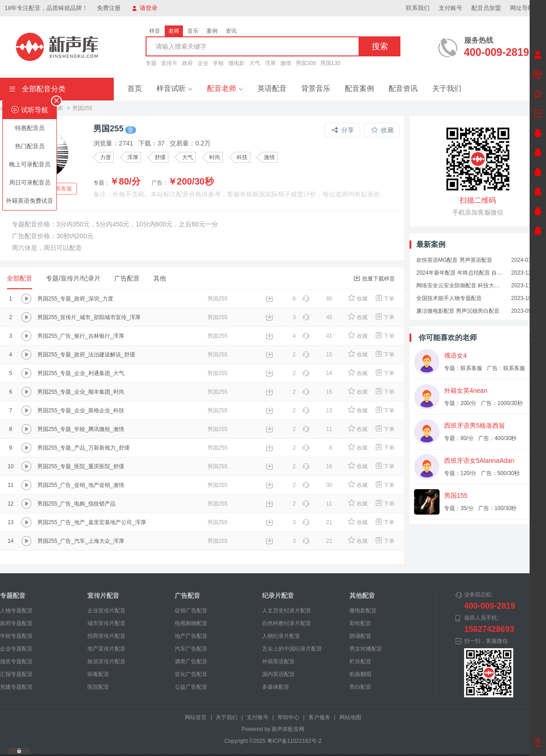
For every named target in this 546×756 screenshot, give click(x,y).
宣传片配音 (103, 596)
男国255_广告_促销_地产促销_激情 (81, 485)
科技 (242, 157)
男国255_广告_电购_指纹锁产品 (76, 504)
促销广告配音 (191, 611)
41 (317, 336)
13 (317, 411)
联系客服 (61, 189)
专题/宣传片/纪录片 (73, 278)
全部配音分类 (37, 89)
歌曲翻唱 (360, 674)
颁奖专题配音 (16, 661)
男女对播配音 (366, 649)
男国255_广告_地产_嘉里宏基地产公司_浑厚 (92, 522)
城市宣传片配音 (106, 623)
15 (317, 355)
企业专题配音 (16, 649)
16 (317, 466)
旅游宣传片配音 (106, 661)
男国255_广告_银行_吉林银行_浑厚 (81, 336)
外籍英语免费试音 (30, 201)
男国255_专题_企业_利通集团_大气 (81, 373)
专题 (151, 63)
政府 (187, 63)
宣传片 (169, 63)
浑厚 (270, 63)
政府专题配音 (16, 623)
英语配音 (272, 88)
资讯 (231, 31)
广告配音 (127, 278)
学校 (218, 63)
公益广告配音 (191, 687)
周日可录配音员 (30, 183)
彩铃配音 (360, 623)
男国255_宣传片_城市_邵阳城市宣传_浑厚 (89, 317)
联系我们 (418, 8)
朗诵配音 (360, 636)
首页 (135, 88)
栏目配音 (360, 661)
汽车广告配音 (191, 649)
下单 (385, 299)
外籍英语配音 (278, 661)
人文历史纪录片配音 (287, 611)
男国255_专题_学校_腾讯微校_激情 (81, 429)
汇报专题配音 (16, 674)
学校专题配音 (16, 636)
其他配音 (362, 596)
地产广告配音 (191, 636)
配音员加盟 (486, 8)
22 (317, 541)
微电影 (237, 63)
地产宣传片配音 (106, 649)
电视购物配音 (191, 623)
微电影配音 (363, 611)
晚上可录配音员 (30, 164)
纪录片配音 (278, 596)
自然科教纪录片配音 (287, 623)
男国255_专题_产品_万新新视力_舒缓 (83, 448)
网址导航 (526, 8)
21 (317, 522)
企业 (203, 63)
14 (317, 373)
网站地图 (350, 717)
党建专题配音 (16, 687)
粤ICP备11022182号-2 (294, 741)
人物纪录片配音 (281, 636)
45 (317, 317)
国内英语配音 (278, 674)
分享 (343, 130)
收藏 (382, 130)
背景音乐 (316, 88)
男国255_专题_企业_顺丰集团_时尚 (81, 392)
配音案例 (359, 88)
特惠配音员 (30, 128)
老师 (174, 31)
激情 (286, 63)
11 (317, 429)
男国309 (306, 63)
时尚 (215, 157)
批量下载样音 (374, 278)
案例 (212, 31)
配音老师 (225, 88)
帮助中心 (288, 717)
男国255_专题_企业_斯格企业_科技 (81, 411)
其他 (160, 278)
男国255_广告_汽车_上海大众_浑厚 (81, 541)
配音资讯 (403, 88)
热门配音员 (30, 146)
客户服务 (319, 717)
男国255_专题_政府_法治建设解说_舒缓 (86, 355)
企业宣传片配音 (106, 611)
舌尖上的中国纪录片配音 (292, 649)
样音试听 (174, 88)
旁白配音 (360, 687)
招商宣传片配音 (106, 636)
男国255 (217, 299)
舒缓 (160, 157)
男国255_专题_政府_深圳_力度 (75, 299)
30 (317, 485)
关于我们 (447, 88)
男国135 (330, 63)
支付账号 (450, 8)
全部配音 (20, 278)
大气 (255, 63)
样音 (155, 31)
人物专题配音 (16, 611)
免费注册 (109, 8)
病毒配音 (98, 674)
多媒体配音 (276, 687)
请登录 (145, 8)
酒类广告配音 (191, 661)
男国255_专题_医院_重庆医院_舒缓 (81, 466)
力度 (106, 157)
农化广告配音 (191, 674)
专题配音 (13, 596)
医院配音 (98, 687)
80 (317, 299)
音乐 (193, 31)
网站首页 (196, 717)
